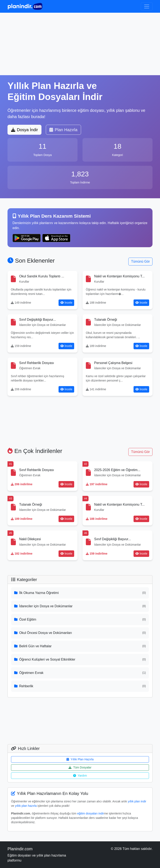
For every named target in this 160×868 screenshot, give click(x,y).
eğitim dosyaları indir (91, 813)
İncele (66, 303)
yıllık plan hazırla (26, 806)
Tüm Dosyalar (80, 767)
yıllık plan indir (137, 801)
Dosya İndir (24, 130)
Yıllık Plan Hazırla (80, 759)
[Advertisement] (80, 44)
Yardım (80, 776)
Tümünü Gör (140, 261)
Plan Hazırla (63, 130)
